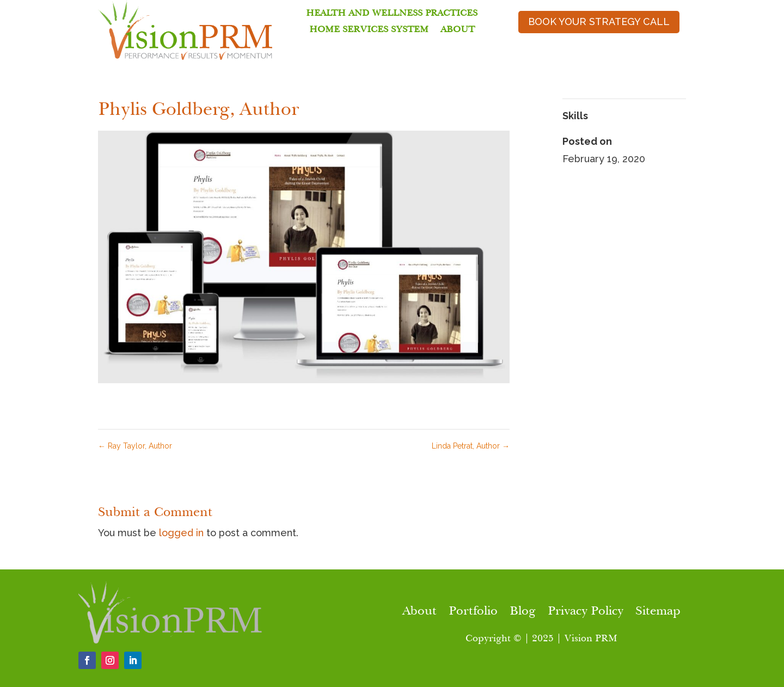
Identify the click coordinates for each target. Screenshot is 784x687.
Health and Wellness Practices (392, 14)
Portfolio (473, 612)
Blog (523, 612)
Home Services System (369, 30)
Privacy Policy (586, 612)
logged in (181, 533)
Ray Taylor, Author (135, 446)
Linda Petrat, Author (471, 446)
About (458, 30)
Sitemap (658, 612)
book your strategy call (599, 22)
